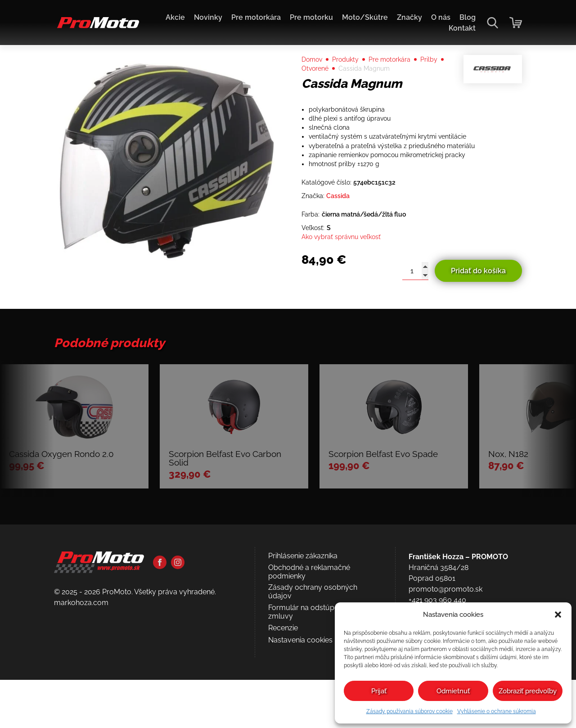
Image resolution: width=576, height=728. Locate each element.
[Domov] (97, 27)
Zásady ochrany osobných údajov (313, 685)
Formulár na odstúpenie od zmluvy (313, 705)
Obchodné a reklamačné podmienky (309, 665)
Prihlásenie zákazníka (303, 649)
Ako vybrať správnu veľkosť (347, 280)
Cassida (342, 234)
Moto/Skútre (365, 17)
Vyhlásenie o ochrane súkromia (497, 711)
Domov (314, 77)
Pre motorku (311, 17)
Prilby (311, 88)
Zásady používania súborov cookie (409, 711)
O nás (441, 17)
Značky (409, 17)
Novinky (208, 17)
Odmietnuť (453, 691)
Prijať (379, 691)
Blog (468, 17)
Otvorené (346, 88)
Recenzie (283, 721)
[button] (558, 615)
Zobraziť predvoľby (528, 691)
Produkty (351, 77)
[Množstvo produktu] (415, 315)
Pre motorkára (256, 17)
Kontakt (462, 28)
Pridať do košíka (478, 314)
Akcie (175, 17)
